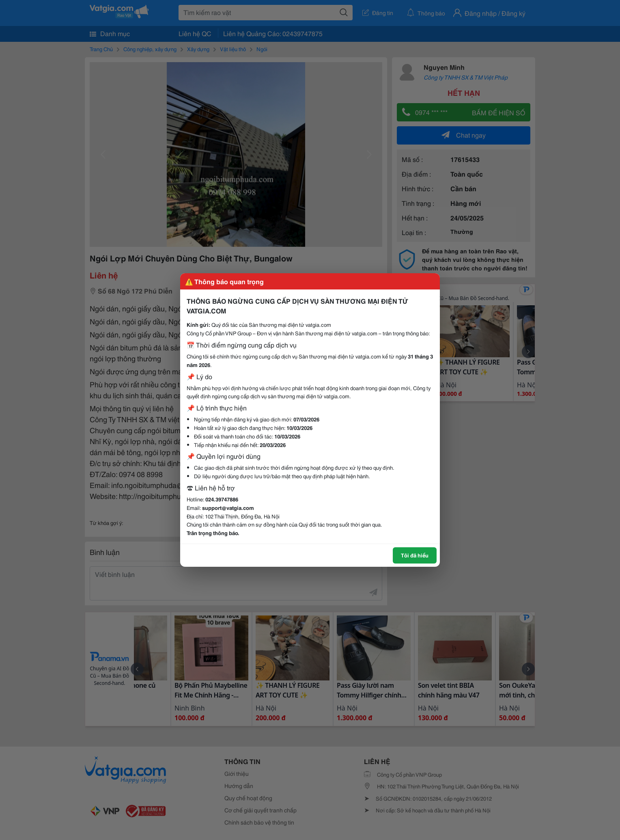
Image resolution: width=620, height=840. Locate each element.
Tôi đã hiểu (415, 555)
